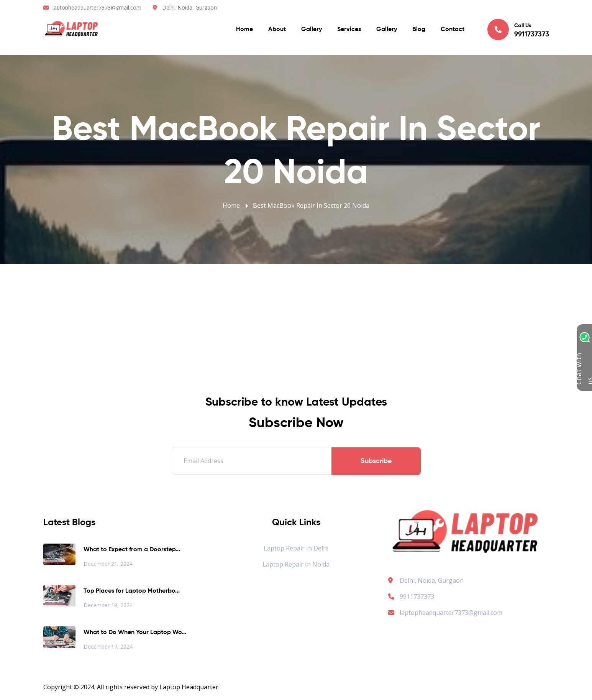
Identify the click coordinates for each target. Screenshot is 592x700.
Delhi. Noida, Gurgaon (189, 7)
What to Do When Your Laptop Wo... (135, 633)
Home (244, 31)
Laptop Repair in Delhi (296, 548)
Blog (419, 31)
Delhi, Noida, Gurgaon (432, 580)
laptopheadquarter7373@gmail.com (97, 7)
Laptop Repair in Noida (296, 564)
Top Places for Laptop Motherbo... (132, 591)
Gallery (312, 31)
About (277, 31)
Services (349, 31)
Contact (453, 31)
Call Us (518, 30)
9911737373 (411, 596)
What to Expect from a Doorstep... (132, 550)
